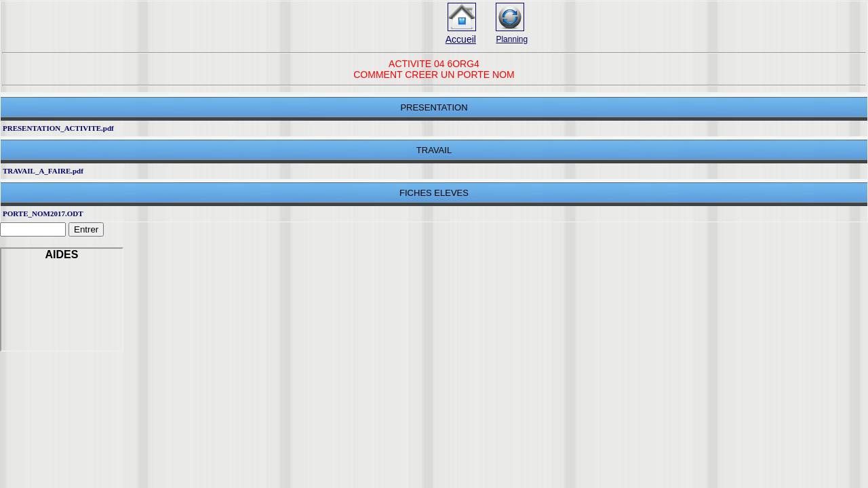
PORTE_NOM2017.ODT (43, 213)
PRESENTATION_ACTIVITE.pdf (58, 128)
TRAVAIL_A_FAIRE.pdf (43, 171)
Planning (512, 39)
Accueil (461, 39)
